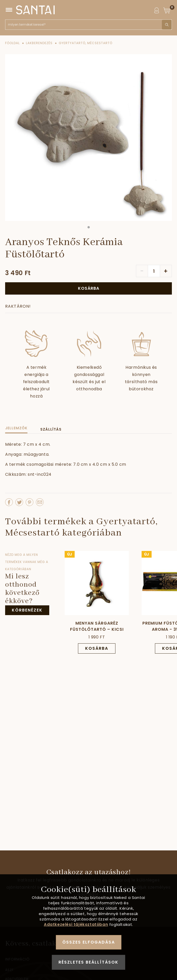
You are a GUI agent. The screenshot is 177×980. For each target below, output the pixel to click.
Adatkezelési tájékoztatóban (76, 924)
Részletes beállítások (88, 962)
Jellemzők (16, 428)
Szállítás (51, 429)
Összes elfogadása (89, 942)
